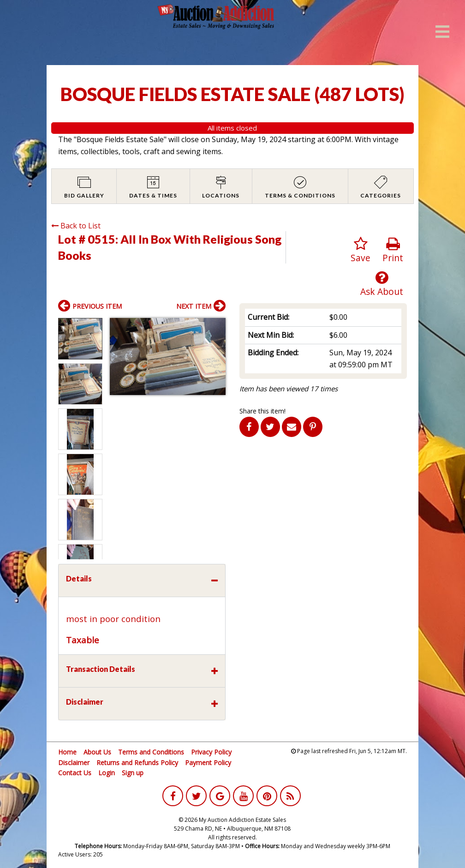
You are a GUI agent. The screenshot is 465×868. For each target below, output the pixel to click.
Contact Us (75, 773)
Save (361, 250)
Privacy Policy (211, 752)
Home (67, 752)
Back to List (76, 226)
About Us (97, 752)
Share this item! (262, 411)
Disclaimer (74, 763)
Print (393, 250)
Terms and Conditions (151, 752)
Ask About (382, 284)
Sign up (133, 773)
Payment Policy (208, 763)
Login (107, 773)
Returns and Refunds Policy (137, 763)
